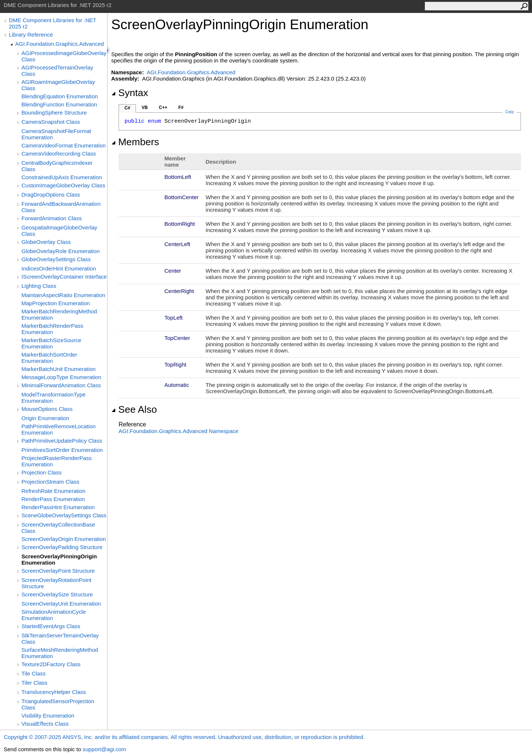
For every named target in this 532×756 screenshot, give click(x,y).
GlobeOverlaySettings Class (56, 259)
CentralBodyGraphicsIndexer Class (57, 166)
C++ (163, 108)
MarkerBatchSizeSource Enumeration (51, 343)
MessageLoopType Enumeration (61, 377)
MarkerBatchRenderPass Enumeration (52, 329)
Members (135, 142)
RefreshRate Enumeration (53, 491)
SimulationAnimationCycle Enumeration (54, 615)
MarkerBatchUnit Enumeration (59, 369)
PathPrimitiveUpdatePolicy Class (62, 441)
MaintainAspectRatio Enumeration (63, 295)
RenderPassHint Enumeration (58, 507)
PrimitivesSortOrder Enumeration (62, 450)
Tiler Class (34, 683)
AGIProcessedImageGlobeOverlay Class (64, 56)
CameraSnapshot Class (51, 122)
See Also (134, 409)
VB (145, 108)
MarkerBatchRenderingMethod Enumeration (59, 314)
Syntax (130, 93)
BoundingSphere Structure (54, 113)
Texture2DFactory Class (51, 664)
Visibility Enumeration (48, 716)
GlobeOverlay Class (46, 242)
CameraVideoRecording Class (59, 154)
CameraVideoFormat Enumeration (64, 145)
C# (127, 108)
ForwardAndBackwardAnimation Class (61, 207)
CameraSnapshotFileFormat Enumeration (56, 134)
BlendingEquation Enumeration (60, 96)
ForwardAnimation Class (52, 218)
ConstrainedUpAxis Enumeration (62, 177)
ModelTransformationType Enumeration (54, 398)
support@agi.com (104, 749)
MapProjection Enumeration (56, 303)
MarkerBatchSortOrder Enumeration (49, 358)
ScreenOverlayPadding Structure (62, 547)
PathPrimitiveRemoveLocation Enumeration (59, 429)
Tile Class (33, 673)
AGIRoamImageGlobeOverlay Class (58, 85)
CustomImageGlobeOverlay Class (63, 185)
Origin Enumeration (45, 418)
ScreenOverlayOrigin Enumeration (64, 539)
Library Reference (31, 35)
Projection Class (41, 472)
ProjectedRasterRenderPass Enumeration (57, 461)
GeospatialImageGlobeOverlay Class (59, 231)
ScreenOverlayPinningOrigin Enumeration (59, 559)
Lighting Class (39, 286)
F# (181, 108)
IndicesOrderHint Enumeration (59, 268)
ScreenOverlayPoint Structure (58, 571)
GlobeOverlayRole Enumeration (61, 251)
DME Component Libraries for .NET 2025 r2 (52, 23)
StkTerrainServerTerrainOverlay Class (60, 638)
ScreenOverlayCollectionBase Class (58, 528)
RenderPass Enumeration (53, 499)
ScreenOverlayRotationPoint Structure (56, 583)
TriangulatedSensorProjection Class (58, 704)
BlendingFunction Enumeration (59, 104)
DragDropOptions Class (51, 195)
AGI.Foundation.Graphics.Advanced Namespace (178, 431)
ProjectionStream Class (50, 482)
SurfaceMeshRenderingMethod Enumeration (60, 653)
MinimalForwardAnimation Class (61, 385)
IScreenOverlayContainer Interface (64, 277)
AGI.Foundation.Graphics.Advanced (59, 44)
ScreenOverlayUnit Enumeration (61, 604)
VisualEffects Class (45, 724)
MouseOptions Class (47, 409)
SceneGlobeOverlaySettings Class (64, 515)
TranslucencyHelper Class (54, 692)
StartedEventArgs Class (51, 626)
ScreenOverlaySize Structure (57, 594)
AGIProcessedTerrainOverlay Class (57, 71)
